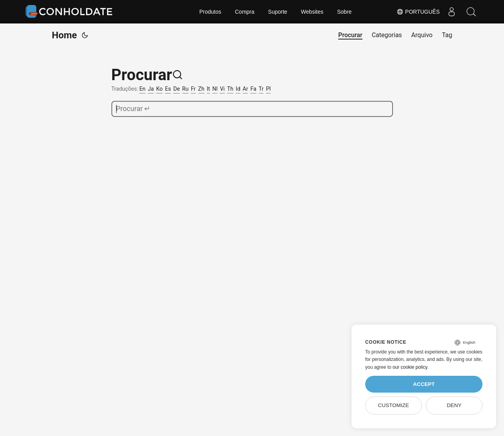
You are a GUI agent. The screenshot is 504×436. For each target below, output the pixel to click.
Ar (246, 89)
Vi (222, 89)
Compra (245, 12)
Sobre (344, 12)
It (208, 89)
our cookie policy (410, 367)
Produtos (210, 12)
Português (418, 12)
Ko (159, 89)
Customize (394, 405)
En (142, 89)
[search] (252, 109)
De (177, 89)
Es (168, 89)
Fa (253, 89)
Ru (185, 89)
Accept (424, 384)
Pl (268, 89)
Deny (454, 405)
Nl (215, 89)
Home (65, 35)
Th (230, 89)
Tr (261, 89)
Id (238, 89)
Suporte (278, 12)
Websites (312, 12)
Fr (193, 89)
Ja (151, 89)
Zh (201, 89)
